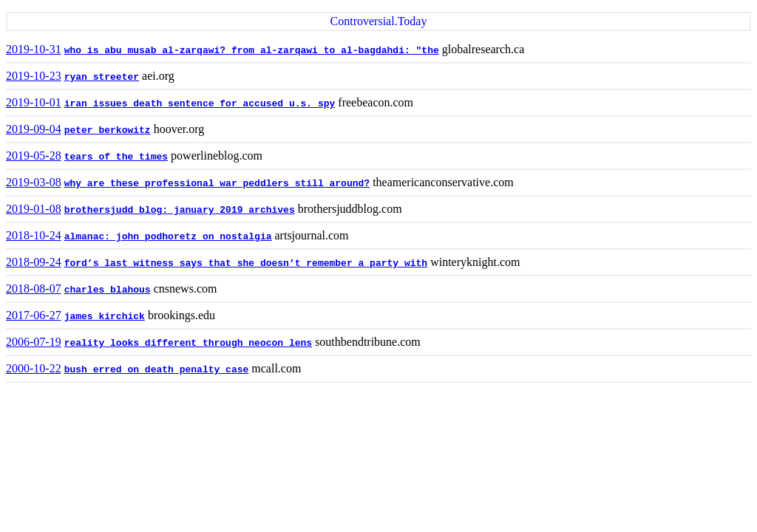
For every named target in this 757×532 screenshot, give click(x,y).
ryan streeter (102, 77)
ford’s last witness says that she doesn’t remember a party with (246, 263)
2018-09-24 (34, 262)
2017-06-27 (34, 315)
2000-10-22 (34, 368)
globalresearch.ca (483, 49)
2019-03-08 (34, 182)
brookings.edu (181, 315)
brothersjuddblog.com (350, 209)
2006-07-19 (34, 342)
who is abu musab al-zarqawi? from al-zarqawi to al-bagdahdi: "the (252, 51)
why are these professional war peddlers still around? (217, 184)
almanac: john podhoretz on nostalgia (168, 237)
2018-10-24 (34, 235)
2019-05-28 (34, 156)
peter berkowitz (108, 130)
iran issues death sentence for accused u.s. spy (200, 104)
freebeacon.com (376, 102)
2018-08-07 (34, 289)
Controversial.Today (379, 21)
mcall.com (276, 368)
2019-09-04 (34, 129)
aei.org (158, 76)
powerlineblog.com (217, 156)
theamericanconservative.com (443, 182)
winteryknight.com (475, 262)
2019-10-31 (34, 49)
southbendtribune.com (368, 342)
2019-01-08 (34, 209)
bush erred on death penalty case (157, 370)
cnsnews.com (186, 289)
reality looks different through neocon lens (188, 343)
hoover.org (179, 129)
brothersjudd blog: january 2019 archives (180, 210)
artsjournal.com (312, 235)
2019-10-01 (34, 102)
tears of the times (116, 157)
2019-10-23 (34, 76)
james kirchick (105, 317)
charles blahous (108, 290)
